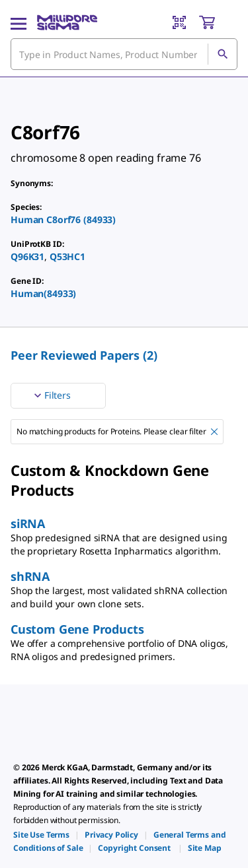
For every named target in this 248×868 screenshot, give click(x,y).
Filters (51, 395)
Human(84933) (43, 293)
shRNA (30, 576)
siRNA (28, 523)
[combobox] (124, 54)
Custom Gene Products (77, 629)
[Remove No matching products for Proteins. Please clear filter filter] (214, 432)
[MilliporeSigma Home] (67, 22)
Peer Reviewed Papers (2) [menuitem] (84, 355)
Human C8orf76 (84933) (63, 219)
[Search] (222, 54)
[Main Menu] (19, 22)
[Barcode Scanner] (179, 22)
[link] (41, 835)
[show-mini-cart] (218, 22)
